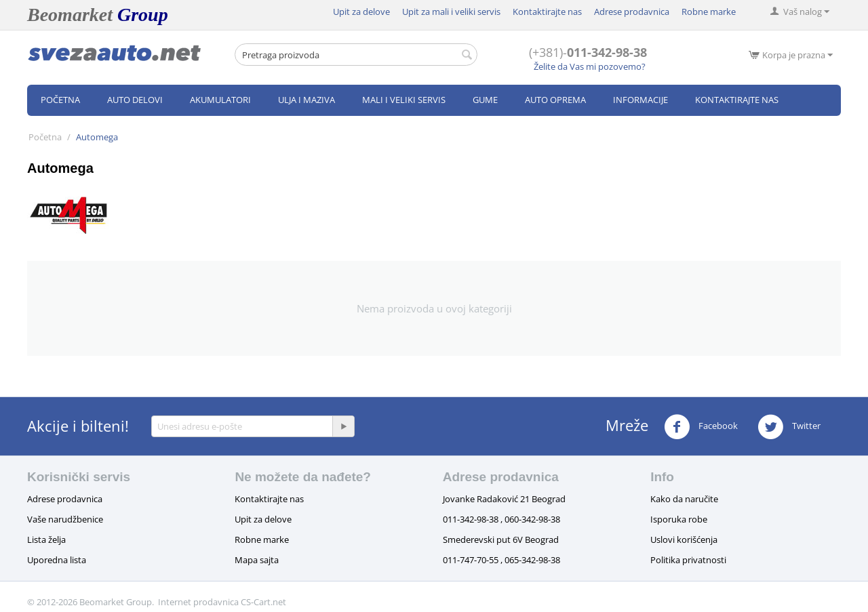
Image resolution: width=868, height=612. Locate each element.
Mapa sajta (257, 560)
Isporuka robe (679, 519)
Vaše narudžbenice (65, 519)
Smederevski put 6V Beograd (501, 539)
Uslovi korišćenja (684, 539)
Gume (485, 100)
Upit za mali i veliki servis (451, 12)
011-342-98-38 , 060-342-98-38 (501, 519)
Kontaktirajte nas (547, 12)
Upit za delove (361, 12)
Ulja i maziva (307, 100)
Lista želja (46, 539)
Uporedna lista (57, 560)
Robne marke (709, 12)
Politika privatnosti (688, 560)
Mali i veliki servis (404, 100)
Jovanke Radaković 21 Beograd (504, 499)
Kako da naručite (684, 499)
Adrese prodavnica (632, 12)
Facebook (701, 427)
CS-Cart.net (263, 602)
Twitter (789, 427)
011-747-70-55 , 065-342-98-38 (501, 560)
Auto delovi (135, 100)
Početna (60, 100)
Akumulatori (220, 100)
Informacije (640, 100)
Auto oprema (555, 100)
